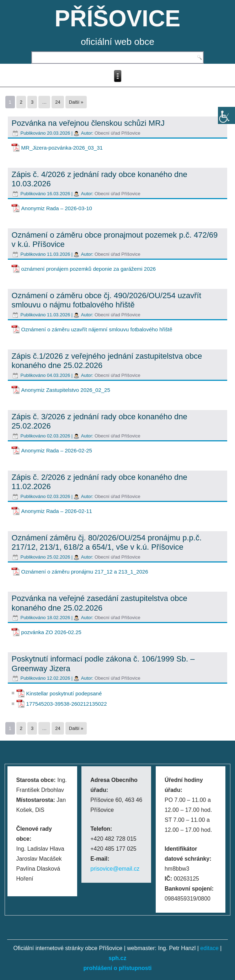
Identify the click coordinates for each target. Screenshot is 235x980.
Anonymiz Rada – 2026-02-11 (57, 511)
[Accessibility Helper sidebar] (226, 115)
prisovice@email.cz (115, 869)
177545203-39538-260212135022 (67, 704)
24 (58, 102)
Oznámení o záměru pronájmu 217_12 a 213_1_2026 (85, 572)
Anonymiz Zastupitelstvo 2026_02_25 (66, 390)
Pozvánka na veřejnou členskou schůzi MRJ (88, 123)
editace (209, 948)
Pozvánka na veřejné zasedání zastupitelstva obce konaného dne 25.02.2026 (100, 603)
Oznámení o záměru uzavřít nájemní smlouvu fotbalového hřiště (97, 329)
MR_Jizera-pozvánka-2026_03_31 (62, 148)
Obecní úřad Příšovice (117, 133)
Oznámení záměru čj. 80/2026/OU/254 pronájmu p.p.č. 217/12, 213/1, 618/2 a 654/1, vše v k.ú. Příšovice (107, 542)
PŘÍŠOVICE (118, 18)
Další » (76, 102)
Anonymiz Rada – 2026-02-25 (57, 450)
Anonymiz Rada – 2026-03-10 (57, 208)
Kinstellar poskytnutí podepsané (64, 693)
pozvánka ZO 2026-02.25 (51, 632)
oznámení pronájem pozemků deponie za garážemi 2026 (89, 269)
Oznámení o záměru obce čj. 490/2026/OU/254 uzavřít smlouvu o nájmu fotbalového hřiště (106, 300)
